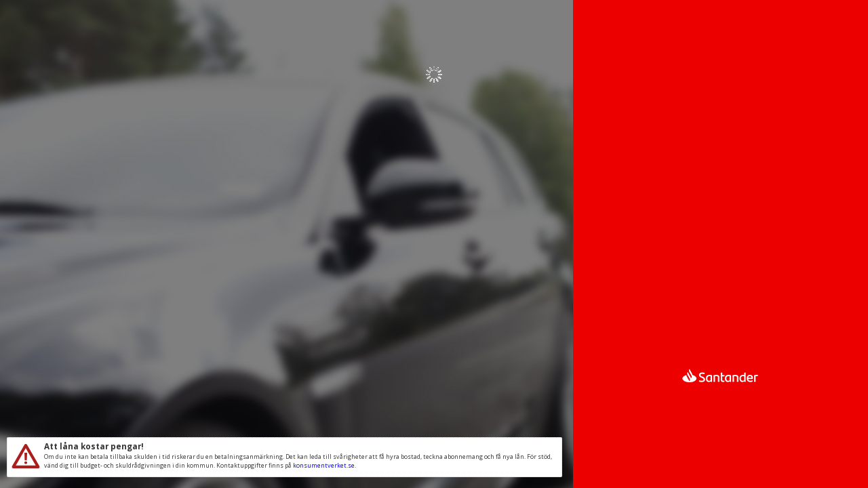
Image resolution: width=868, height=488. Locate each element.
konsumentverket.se (324, 465)
